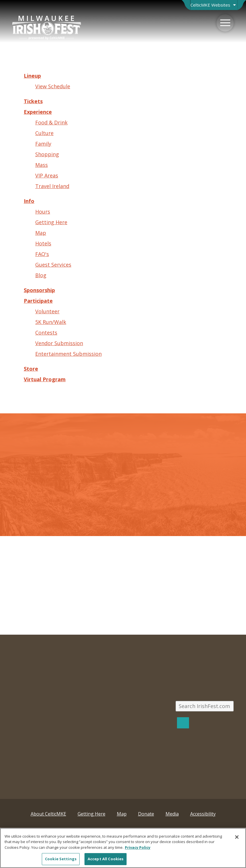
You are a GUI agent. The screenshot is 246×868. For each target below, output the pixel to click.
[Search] (183, 723)
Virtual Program (45, 379)
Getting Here (51, 222)
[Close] (237, 837)
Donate (146, 814)
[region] (123, 848)
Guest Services (53, 265)
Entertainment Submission (68, 354)
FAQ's (42, 254)
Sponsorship (39, 290)
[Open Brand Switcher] (214, 5)
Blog (41, 275)
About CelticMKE (48, 814)
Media (172, 814)
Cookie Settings (61, 859)
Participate (38, 301)
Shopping (47, 154)
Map (41, 233)
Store (31, 369)
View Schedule (53, 86)
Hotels (43, 243)
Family (43, 144)
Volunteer (47, 311)
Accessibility (203, 814)
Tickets (33, 101)
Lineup (32, 76)
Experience (38, 112)
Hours (43, 212)
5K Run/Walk (51, 322)
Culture (44, 133)
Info (29, 201)
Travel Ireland (52, 186)
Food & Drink (51, 122)
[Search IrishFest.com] (205, 706)
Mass (42, 165)
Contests (46, 333)
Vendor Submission (59, 343)
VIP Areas (47, 175)
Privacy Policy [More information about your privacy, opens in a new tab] (138, 847)
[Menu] (225, 23)
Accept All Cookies (106, 859)
